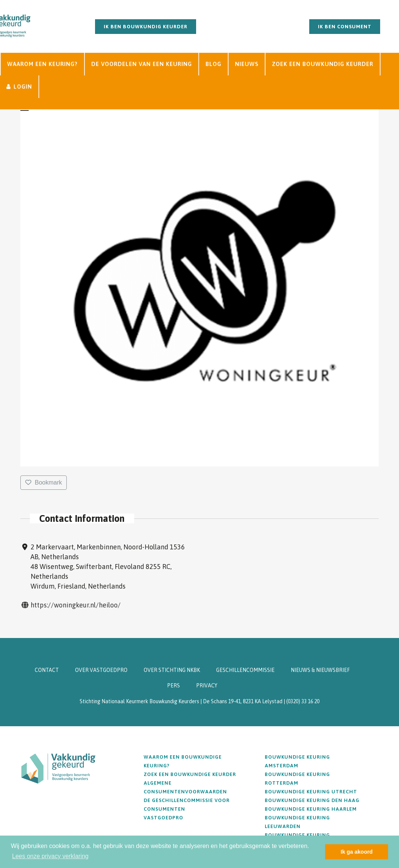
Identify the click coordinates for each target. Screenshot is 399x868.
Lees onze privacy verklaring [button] (50, 856)
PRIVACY (207, 686)
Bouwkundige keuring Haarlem (311, 809)
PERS (173, 686)
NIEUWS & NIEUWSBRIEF (320, 670)
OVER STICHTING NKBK (172, 670)
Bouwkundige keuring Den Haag (312, 800)
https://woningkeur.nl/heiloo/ (76, 605)
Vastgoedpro (163, 818)
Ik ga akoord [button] (357, 852)
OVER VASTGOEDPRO (101, 670)
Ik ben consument (345, 27)
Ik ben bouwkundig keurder (146, 27)
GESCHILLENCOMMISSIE (245, 670)
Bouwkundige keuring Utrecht (311, 792)
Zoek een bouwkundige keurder (190, 774)
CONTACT (47, 670)
